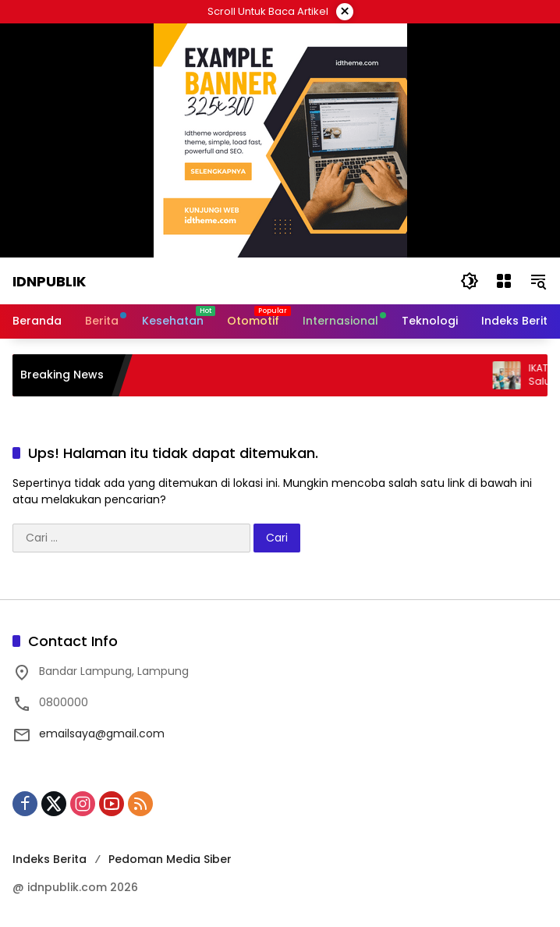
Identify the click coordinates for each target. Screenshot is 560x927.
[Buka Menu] (504, 281)
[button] (470, 281)
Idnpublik (49, 281)
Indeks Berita (50, 859)
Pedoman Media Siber (170, 859)
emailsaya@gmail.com (102, 733)
